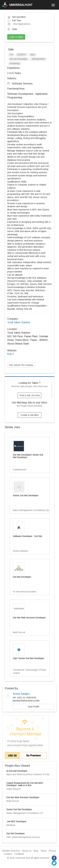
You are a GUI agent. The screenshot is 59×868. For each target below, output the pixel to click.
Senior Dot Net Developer (19, 809)
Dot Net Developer (16, 833)
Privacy (52, 851)
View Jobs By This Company (21, 365)
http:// (11, 354)
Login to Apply (16, 37)
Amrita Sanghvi (21, 694)
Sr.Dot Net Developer (17, 771)
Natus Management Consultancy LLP (25, 813)
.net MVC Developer (16, 821)
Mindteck (11, 825)
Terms (43, 851)
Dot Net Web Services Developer (23, 797)
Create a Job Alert (30, 415)
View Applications (19, 24)
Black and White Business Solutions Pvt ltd (28, 774)
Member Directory (11, 851)
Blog (36, 851)
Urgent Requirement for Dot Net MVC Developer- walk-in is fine (25, 784)
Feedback (19, 854)
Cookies (8, 854)
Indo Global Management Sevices (23, 837)
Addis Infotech (14, 789)
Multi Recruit (13, 801)
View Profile (33, 707)
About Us (27, 851)
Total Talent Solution (19, 322)
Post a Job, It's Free (30, 395)
